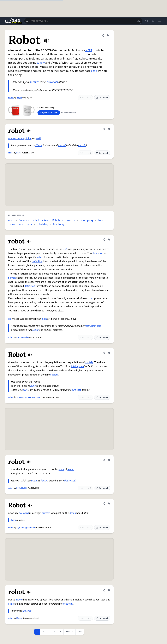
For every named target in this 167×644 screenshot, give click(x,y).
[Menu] (160, 21)
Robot (11, 98)
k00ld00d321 (22, 488)
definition (98, 253)
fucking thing (25, 138)
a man (71, 470)
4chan (73, 513)
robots (54, 82)
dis (10, 319)
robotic (71, 220)
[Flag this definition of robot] (109, 129)
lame (33, 386)
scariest (13, 138)
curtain (82, 145)
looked (62, 145)
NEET (89, 50)
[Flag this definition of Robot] (108, 35)
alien (44, 319)
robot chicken (40, 220)
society (89, 362)
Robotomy (58, 224)
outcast (46, 513)
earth (38, 138)
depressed (70, 481)
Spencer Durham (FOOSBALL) (29, 397)
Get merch (102, 98)
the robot (27, 611)
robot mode (26, 224)
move (19, 600)
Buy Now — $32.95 (49, 113)
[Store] (147, 21)
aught (34, 481)
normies (34, 82)
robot (11, 153)
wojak (19, 98)
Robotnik (24, 220)
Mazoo (19, 618)
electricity (68, 604)
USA (65, 249)
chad (94, 71)
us (48, 82)
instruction (91, 326)
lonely (41, 63)
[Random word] (139, 21)
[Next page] (70, 632)
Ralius (19, 153)
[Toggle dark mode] (153, 21)
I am (13, 520)
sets (99, 326)
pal (25, 474)
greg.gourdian (23, 337)
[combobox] (83, 21)
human (12, 278)
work (61, 470)
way (26, 390)
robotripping (86, 220)
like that (77, 390)
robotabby (42, 224)
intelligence (77, 366)
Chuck (39, 145)
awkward (24, 513)
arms (11, 604)
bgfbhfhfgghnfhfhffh (26, 527)
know (44, 481)
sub (39, 257)
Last (80, 632)
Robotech (58, 220)
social (35, 330)
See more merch (68, 113)
